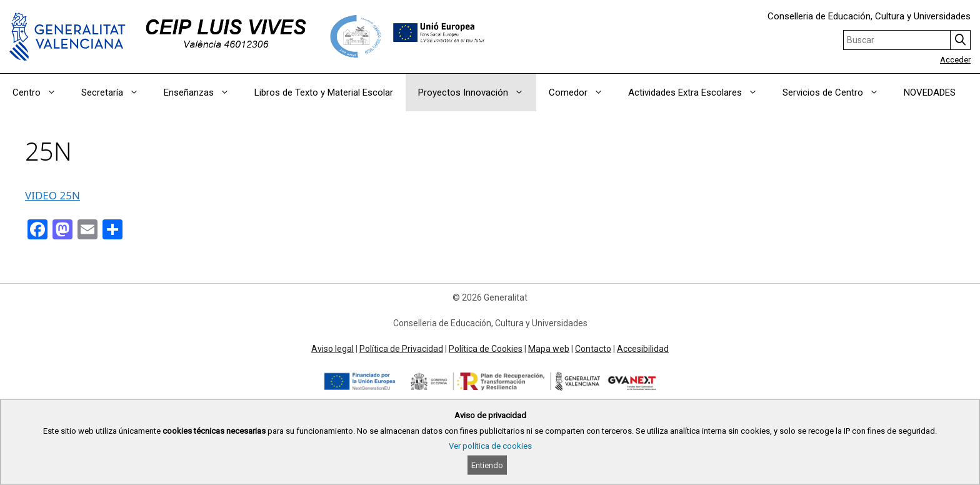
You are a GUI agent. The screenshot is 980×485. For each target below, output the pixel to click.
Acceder (955, 60)
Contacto (593, 349)
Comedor (582, 92)
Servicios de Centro (837, 92)
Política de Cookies (486, 349)
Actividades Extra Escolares (699, 92)
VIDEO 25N (52, 195)
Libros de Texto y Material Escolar (324, 92)
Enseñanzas (203, 92)
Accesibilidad (643, 349)
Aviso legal (332, 349)
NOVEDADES (930, 92)
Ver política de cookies (490, 446)
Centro (41, 92)
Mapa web (549, 349)
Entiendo (487, 465)
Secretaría (116, 92)
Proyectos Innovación (477, 92)
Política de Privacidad (401, 349)
